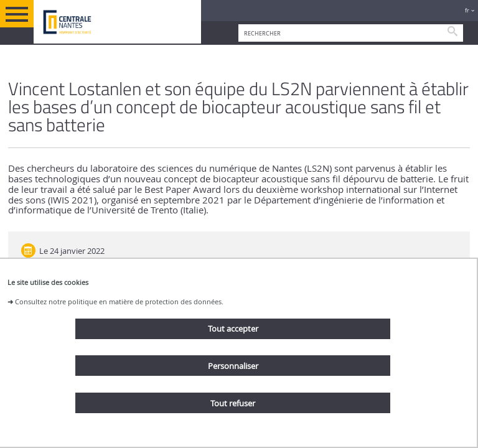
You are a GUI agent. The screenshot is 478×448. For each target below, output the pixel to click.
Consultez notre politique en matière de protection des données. (119, 301)
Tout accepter (233, 329)
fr (467, 10)
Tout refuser (233, 403)
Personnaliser (233, 366)
